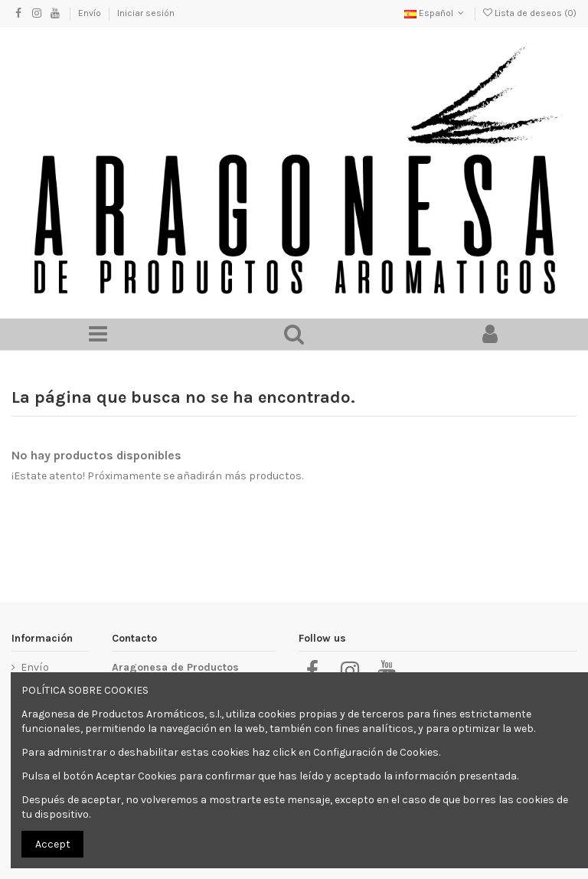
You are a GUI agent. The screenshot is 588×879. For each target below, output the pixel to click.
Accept (53, 844)
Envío (91, 13)
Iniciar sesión (146, 13)
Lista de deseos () (530, 13)
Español (436, 13)
